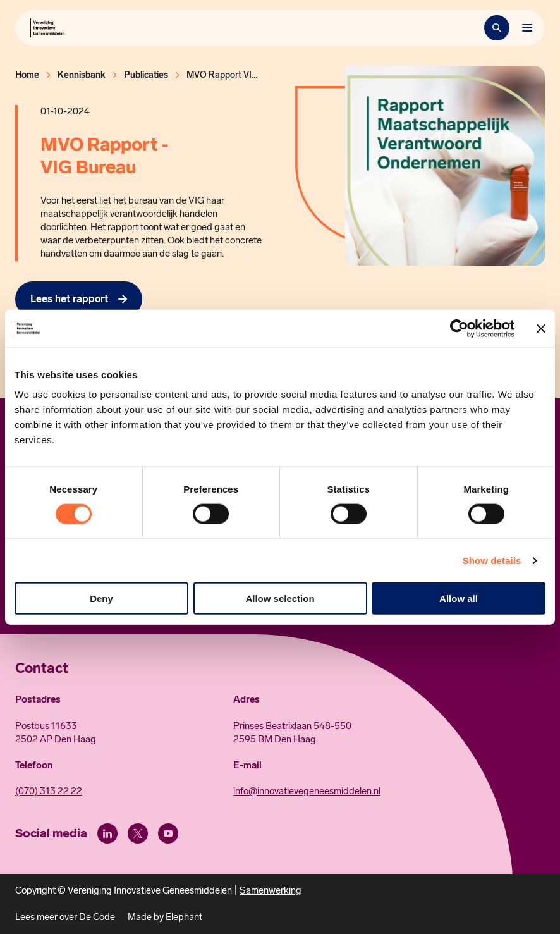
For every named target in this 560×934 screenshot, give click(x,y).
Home (27, 75)
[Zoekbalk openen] (497, 28)
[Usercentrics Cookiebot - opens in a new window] (459, 328)
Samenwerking (271, 890)
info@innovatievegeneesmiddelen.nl (307, 791)
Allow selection (280, 599)
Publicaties (146, 75)
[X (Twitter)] (138, 833)
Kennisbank (82, 75)
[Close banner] (541, 328)
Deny (101, 599)
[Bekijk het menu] (527, 28)
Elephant (184, 917)
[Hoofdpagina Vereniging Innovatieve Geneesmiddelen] (47, 28)
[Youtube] (168, 833)
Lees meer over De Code (65, 917)
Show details (492, 560)
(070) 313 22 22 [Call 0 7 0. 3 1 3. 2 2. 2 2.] (49, 791)
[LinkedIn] (107, 833)
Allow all (459, 599)
